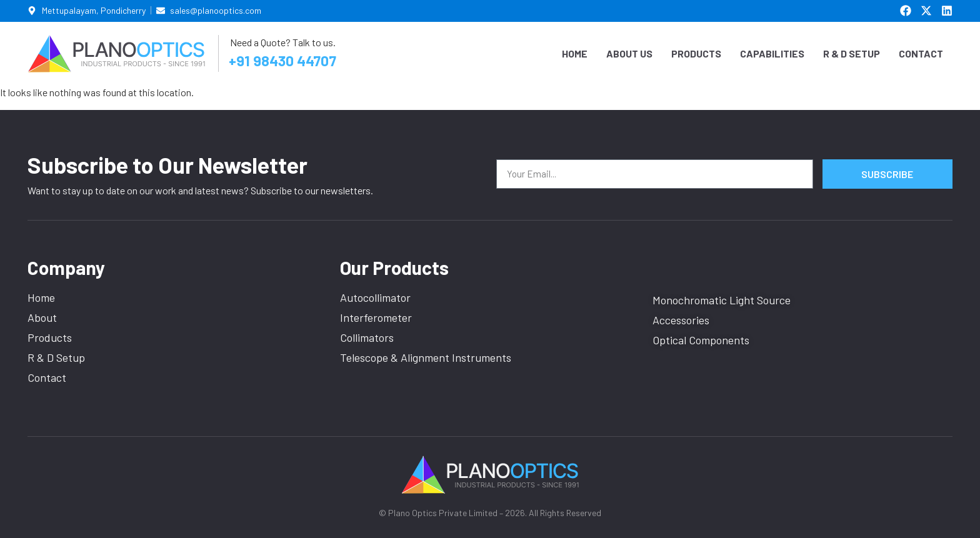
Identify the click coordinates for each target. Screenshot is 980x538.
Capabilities (772, 53)
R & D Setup (852, 53)
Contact (921, 53)
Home (575, 53)
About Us (629, 53)
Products (696, 53)
